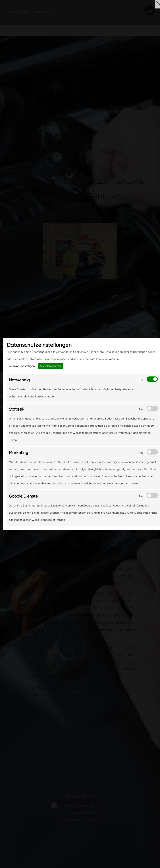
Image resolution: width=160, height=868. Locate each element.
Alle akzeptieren (51, 366)
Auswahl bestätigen (22, 366)
